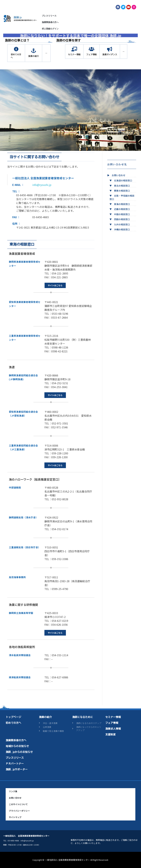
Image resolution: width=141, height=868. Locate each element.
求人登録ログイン (50, 29)
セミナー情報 (113, 717)
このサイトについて (18, 804)
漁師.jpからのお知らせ (19, 752)
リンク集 (13, 791)
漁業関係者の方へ (50, 22)
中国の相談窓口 (122, 214)
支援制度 (110, 734)
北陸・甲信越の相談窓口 (122, 197)
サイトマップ (15, 817)
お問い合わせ (119, 175)
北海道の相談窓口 (123, 180)
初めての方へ (13, 723)
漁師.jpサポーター (17, 769)
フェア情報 (112, 723)
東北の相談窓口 (122, 186)
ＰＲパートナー (15, 764)
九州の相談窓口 (122, 224)
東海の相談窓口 (122, 204)
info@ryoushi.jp (42, 185)
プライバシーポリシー (19, 811)
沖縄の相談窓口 (122, 229)
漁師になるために (83, 717)
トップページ (13, 717)
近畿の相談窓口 (122, 209)
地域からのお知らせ (17, 746)
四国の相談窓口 (122, 219)
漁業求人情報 (113, 729)
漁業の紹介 (45, 717)
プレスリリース (49, 16)
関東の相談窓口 (122, 191)
